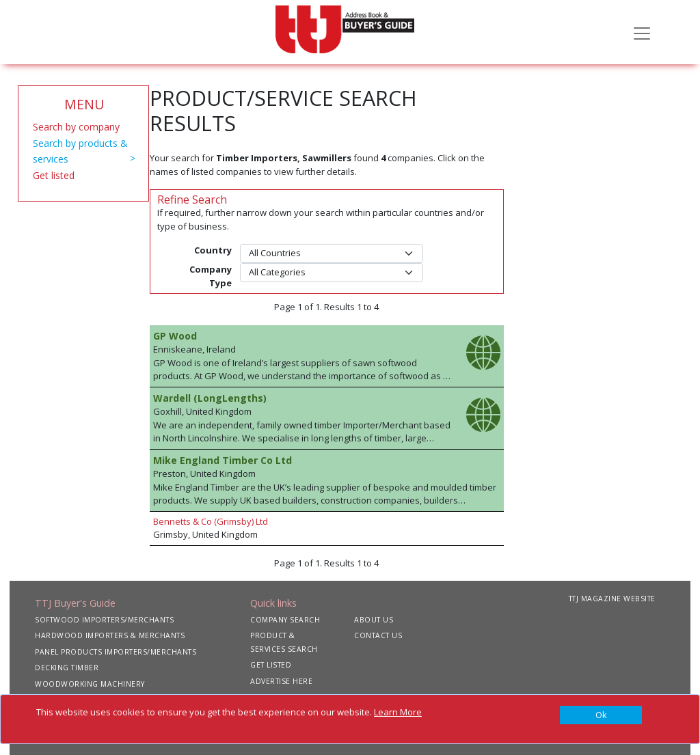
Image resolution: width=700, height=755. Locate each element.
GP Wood (175, 336)
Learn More (398, 712)
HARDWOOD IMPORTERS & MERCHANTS (110, 635)
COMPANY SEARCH (285, 620)
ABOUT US (374, 620)
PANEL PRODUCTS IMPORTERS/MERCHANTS (116, 652)
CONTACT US (378, 635)
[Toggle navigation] (642, 32)
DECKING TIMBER (67, 668)
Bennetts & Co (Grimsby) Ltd (211, 521)
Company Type (211, 276)
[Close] (601, 715)
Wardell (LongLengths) (210, 398)
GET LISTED (271, 665)
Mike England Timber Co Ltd (223, 460)
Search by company (76, 127)
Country (213, 250)
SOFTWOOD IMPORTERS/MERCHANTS (104, 620)
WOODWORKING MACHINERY (90, 684)
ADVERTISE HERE (281, 681)
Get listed (54, 175)
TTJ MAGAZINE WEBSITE (612, 599)
